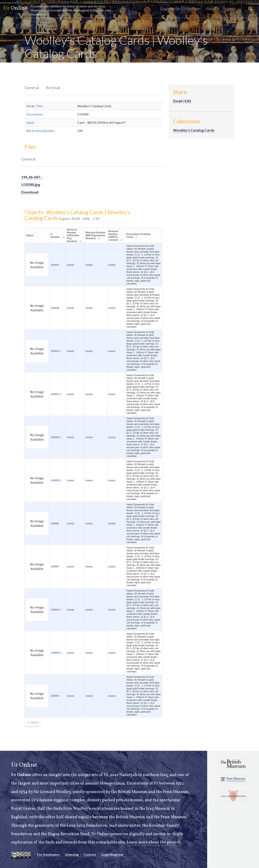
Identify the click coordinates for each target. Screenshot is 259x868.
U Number (55, 235)
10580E (55, 523)
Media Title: (35, 106)
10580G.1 (56, 610)
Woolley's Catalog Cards (194, 130)
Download (30, 192)
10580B (55, 308)
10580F (55, 567)
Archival (53, 88)
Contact (90, 854)
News (228, 8)
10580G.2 (56, 653)
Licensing (72, 854)
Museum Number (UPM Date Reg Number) (73, 235)
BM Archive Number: (41, 131)
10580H (55, 696)
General (32, 88)
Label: (31, 122)
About (211, 8)
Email (178, 101)
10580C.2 (56, 394)
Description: (35, 114)
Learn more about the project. (154, 842)
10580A (55, 265)
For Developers (48, 854)
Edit (188, 101)
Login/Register (112, 854)
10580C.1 (56, 351)
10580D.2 (56, 480)
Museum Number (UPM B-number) (113, 235)
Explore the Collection (180, 8)
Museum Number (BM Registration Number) (96, 235)
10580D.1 (56, 437)
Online (59, 11)
